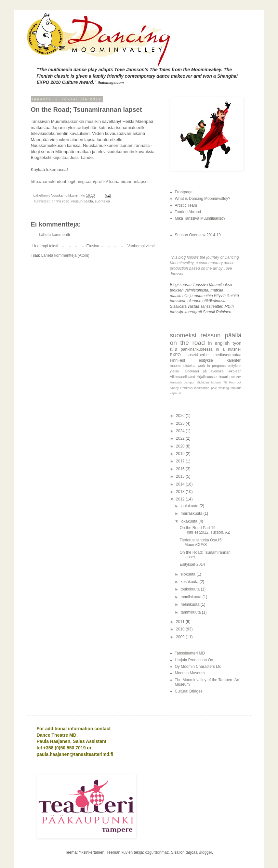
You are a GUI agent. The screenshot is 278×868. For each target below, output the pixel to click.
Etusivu (93, 246)
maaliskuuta (191, 597)
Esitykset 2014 (192, 564)
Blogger (205, 852)
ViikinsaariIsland (183, 377)
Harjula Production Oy (194, 660)
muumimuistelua (183, 366)
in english (219, 343)
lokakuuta (189, 521)
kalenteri (234, 360)
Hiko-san (235, 371)
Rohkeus (187, 388)
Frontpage (184, 192)
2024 (181, 431)
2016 (181, 469)
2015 (181, 476)
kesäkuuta (190, 582)
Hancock (176, 382)
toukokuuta (191, 589)
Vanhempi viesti (141, 246)
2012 (181, 499)
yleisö (175, 371)
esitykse (206, 360)
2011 (181, 622)
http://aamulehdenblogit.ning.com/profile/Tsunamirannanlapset (90, 181)
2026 (181, 416)
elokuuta (188, 574)
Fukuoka (236, 377)
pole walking (220, 388)
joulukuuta (190, 506)
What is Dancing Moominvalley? (203, 199)
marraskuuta (192, 513)
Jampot (189, 382)
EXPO (175, 355)
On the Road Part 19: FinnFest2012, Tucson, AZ (205, 530)
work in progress (212, 366)
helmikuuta (190, 604)
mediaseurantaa (227, 355)
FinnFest (178, 360)
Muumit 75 (219, 382)
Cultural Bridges (189, 691)
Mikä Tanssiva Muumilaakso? (200, 218)
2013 (181, 492)
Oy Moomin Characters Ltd (198, 667)
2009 (181, 637)
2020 (181, 446)
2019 (181, 454)
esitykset (235, 366)
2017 (181, 461)
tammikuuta (191, 612)
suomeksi (102, 201)
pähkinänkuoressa (197, 349)
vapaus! (176, 393)
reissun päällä (82, 201)
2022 (181, 438)
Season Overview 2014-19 (198, 235)
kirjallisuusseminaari (212, 377)
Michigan (203, 382)
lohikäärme (202, 388)
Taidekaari (191, 371)
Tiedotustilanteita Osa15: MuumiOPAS (201, 542)
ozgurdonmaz (157, 852)
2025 (181, 423)
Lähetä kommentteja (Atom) (65, 255)
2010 (181, 629)
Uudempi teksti (45, 246)
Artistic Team (186, 205)
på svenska (213, 371)
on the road (61, 201)
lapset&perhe (197, 355)
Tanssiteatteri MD (190, 653)
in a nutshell (229, 349)
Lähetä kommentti (54, 235)
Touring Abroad (188, 212)
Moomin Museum (190, 673)
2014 (181, 484)
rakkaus (236, 388)
